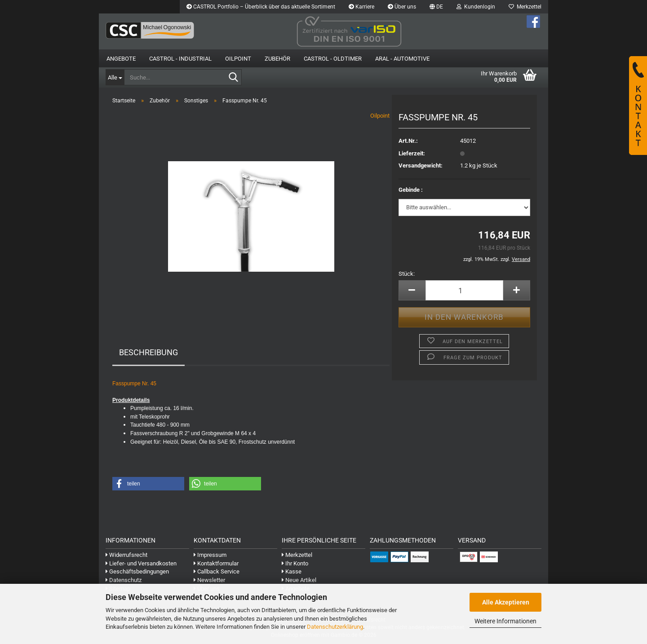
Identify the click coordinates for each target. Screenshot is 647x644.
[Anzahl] (464, 290)
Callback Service (217, 571)
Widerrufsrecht (126, 555)
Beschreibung (148, 352)
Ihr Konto (295, 563)
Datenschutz (124, 580)
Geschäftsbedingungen (137, 571)
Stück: (407, 274)
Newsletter (209, 580)
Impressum (210, 555)
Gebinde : (411, 190)
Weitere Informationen (505, 621)
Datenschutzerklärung (335, 627)
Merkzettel (525, 7)
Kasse (292, 571)
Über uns (402, 7)
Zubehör (277, 59)
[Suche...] (115, 77)
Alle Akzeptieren (506, 602)
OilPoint (238, 59)
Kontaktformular (216, 563)
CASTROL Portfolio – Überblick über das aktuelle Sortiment (261, 7)
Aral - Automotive (402, 59)
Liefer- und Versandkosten (141, 563)
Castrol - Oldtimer (333, 59)
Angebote (121, 59)
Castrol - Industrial (180, 59)
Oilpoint (380, 116)
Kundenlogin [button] (476, 7)
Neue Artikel (299, 580)
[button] (436, 7)
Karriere (361, 7)
